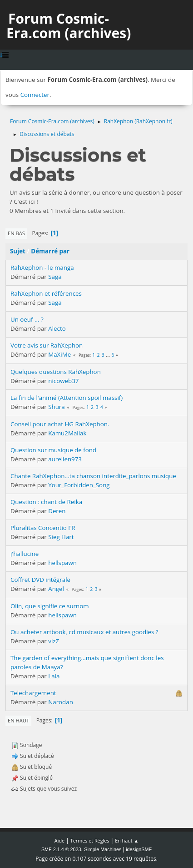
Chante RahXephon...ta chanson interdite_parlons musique (93, 476)
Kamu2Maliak (67, 433)
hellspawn (62, 563)
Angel (56, 589)
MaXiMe (59, 354)
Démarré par (50, 251)
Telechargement (33, 693)
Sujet (18, 251)
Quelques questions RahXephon (56, 372)
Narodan (61, 702)
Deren (57, 511)
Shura (57, 407)
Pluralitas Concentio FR (43, 528)
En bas (16, 233)
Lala (54, 676)
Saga (55, 277)
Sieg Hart (61, 537)
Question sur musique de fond (53, 450)
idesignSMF (139, 849)
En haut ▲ (127, 840)
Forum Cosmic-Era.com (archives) (69, 26)
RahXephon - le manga (42, 267)
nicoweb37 (63, 381)
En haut (18, 720)
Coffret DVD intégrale (40, 580)
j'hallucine (25, 554)
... (108, 355)
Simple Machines (103, 849)
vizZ (54, 641)
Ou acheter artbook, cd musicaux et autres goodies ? (84, 632)
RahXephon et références (46, 293)
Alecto (57, 328)
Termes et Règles (90, 840)
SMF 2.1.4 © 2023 (61, 849)
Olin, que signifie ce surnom (50, 606)
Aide (59, 840)
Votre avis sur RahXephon (47, 345)
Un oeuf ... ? (27, 319)
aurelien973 (65, 459)
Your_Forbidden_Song (79, 485)
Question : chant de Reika (46, 502)
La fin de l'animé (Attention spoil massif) (67, 398)
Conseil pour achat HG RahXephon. (60, 424)
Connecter (35, 95)
